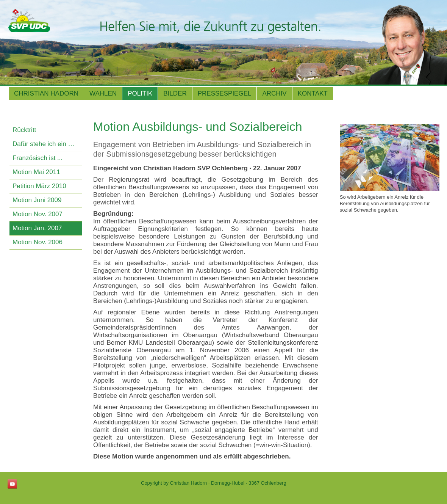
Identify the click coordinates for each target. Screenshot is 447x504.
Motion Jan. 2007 (37, 228)
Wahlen (103, 93)
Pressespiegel (225, 93)
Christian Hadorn (46, 93)
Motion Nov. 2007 (38, 214)
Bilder (175, 93)
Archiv (274, 93)
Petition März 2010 (39, 186)
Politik (140, 93)
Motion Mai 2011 (36, 172)
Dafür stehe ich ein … (43, 144)
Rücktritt (24, 130)
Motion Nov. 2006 (38, 242)
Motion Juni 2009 (37, 200)
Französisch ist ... (38, 158)
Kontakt (313, 93)
